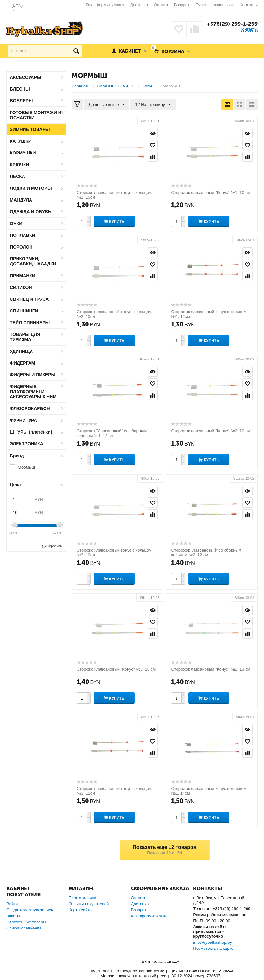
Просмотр (153, 133)
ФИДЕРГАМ (23, 363)
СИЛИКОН (21, 287)
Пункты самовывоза (215, 5)
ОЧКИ (16, 223)
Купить (117, 222)
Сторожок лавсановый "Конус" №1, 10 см (211, 192)
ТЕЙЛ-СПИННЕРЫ (30, 323)
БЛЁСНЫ (20, 89)
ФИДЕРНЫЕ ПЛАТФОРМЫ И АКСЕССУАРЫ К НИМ (33, 392)
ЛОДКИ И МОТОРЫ (31, 188)
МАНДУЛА (21, 200)
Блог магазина (83, 898)
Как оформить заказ (105, 5)
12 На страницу (153, 105)
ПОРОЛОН (21, 247)
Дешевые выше (107, 105)
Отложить (153, 145)
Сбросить (54, 546)
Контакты (249, 5)
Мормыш (26, 467)
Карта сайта (80, 910)
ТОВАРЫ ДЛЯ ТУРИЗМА (25, 337)
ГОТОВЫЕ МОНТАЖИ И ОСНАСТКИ (36, 115)
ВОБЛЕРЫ (21, 101)
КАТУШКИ (21, 141)
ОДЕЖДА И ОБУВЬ (31, 212)
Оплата (161, 5)
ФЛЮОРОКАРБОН (30, 408)
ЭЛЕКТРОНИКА (27, 444)
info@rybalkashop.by (212, 942)
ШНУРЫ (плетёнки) (31, 432)
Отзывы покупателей (89, 904)
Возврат (182, 5)
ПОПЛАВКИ (23, 235)
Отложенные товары (26, 922)
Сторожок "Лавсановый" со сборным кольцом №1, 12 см (112, 433)
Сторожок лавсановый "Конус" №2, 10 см (211, 431)
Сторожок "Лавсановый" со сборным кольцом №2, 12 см (206, 552)
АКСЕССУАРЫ (26, 77)
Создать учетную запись (30, 910)
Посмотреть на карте (213, 948)
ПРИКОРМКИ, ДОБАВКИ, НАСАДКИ (33, 261)
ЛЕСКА (17, 176)
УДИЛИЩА (21, 351)
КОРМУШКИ (23, 153)
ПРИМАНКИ (23, 276)
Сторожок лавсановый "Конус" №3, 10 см (116, 669)
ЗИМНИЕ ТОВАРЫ (30, 129)
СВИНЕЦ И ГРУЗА (29, 299)
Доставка (139, 5)
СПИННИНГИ (24, 311)
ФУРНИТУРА (23, 420)
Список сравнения (24, 928)
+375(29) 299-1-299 (232, 24)
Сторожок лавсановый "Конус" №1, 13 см (211, 669)
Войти (12, 904)
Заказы (13, 916)
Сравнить (153, 157)
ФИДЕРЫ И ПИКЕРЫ (33, 375)
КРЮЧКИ (20, 165)
